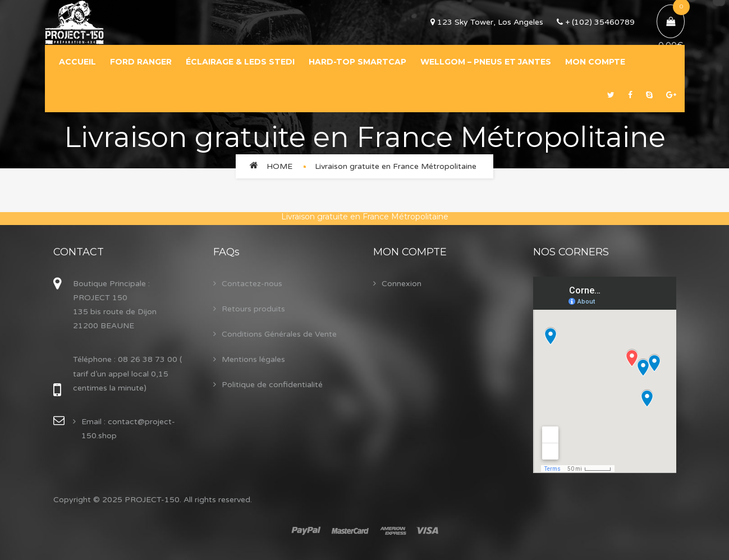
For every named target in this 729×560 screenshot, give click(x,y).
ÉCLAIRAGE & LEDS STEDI (240, 62)
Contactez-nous (252, 284)
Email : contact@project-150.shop (128, 429)
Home (279, 166)
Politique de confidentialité (272, 385)
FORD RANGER (141, 62)
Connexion (402, 284)
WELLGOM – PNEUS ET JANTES (486, 62)
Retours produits (253, 309)
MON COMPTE (595, 62)
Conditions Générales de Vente (279, 334)
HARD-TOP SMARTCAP (357, 62)
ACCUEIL (77, 62)
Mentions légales (253, 359)
